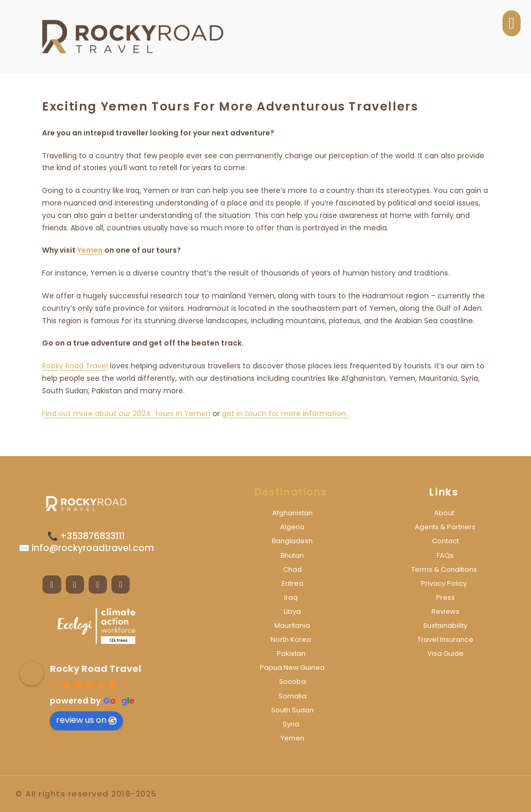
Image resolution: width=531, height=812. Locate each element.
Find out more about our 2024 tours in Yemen (126, 414)
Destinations (291, 492)
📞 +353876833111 (86, 536)
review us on (86, 720)
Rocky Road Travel (75, 366)
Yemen (90, 250)
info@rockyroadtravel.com (92, 548)
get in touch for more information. (286, 414)
